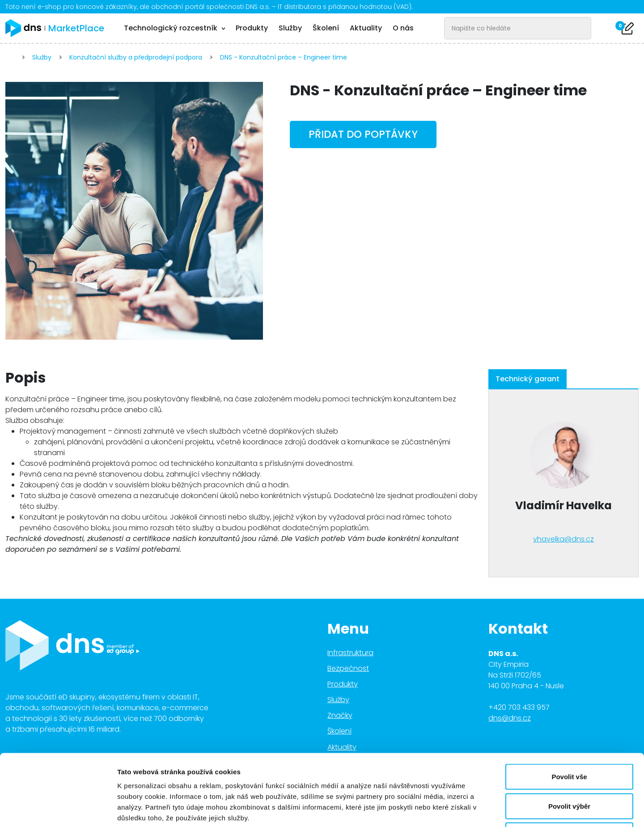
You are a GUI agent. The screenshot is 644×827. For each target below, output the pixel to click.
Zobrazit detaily (473, 809)
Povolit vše (569, 710)
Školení (326, 28)
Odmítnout (569, 768)
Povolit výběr (569, 739)
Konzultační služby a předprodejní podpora (136, 57)
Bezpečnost (348, 668)
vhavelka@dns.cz (563, 539)
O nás (403, 28)
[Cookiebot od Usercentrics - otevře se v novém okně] (58, 810)
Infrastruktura (350, 653)
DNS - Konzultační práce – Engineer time (284, 57)
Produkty (252, 28)
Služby (290, 28)
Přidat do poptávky (363, 134)
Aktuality (366, 28)
